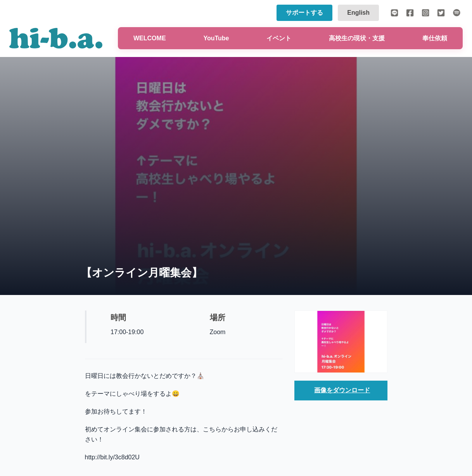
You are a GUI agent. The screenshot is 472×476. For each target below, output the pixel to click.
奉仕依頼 (435, 38)
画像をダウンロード (342, 390)
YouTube (216, 38)
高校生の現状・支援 (357, 38)
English (358, 13)
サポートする (304, 13)
